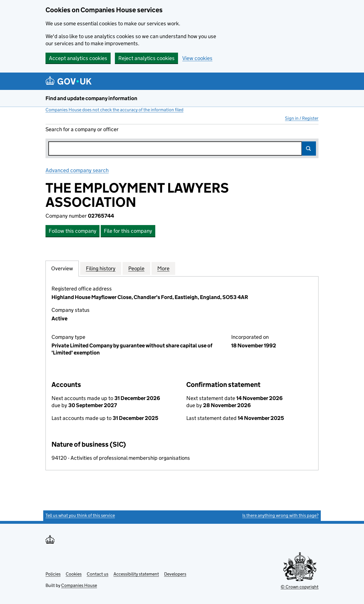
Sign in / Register (302, 118)
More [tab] (163, 268)
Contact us (98, 574)
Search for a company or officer (82, 129)
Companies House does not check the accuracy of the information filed (114, 110)
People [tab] (136, 268)
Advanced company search (77, 170)
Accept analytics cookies (78, 58)
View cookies (197, 58)
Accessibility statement (136, 574)
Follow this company (73, 231)
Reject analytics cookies (146, 58)
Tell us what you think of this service (80, 515)
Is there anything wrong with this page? (280, 515)
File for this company (128, 231)
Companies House (79, 585)
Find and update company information (91, 98)
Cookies (74, 574)
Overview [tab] (62, 268)
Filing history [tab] (101, 268)
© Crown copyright (300, 587)
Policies (53, 574)
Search (309, 149)
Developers (175, 574)
